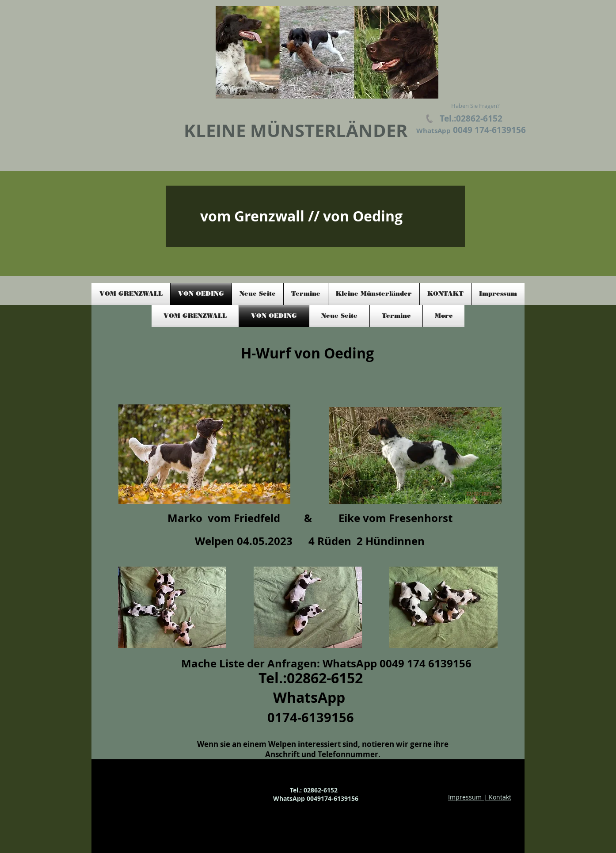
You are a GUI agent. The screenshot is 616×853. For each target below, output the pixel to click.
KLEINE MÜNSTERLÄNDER (296, 130)
